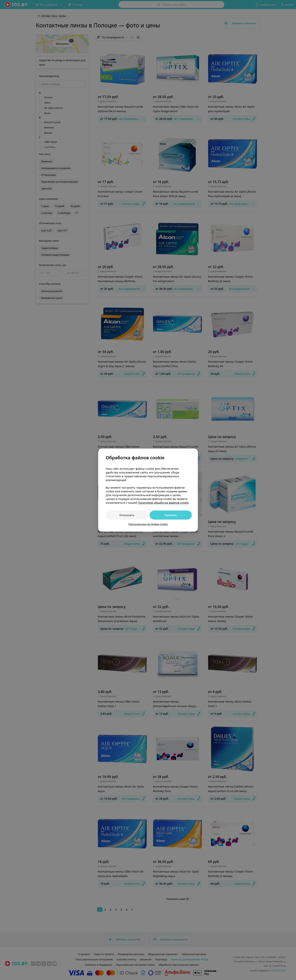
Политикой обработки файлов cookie (163, 503)
